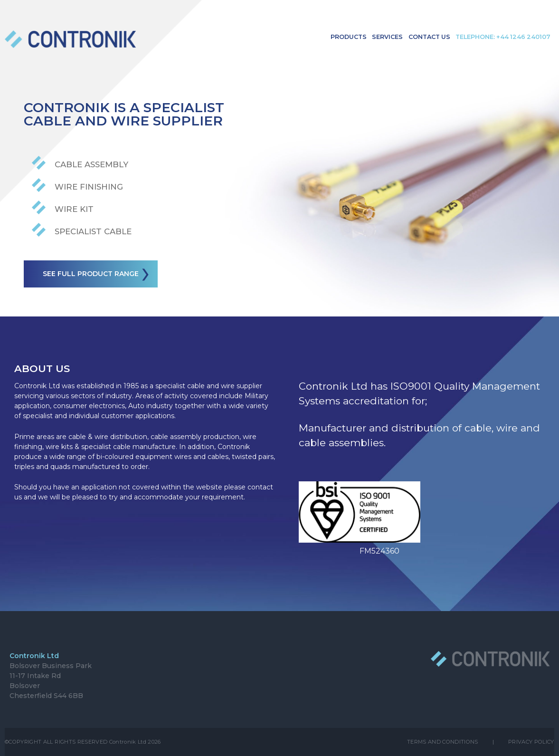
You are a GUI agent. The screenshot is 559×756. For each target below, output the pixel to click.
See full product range (98, 275)
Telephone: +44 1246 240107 (503, 37)
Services (387, 37)
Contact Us (429, 37)
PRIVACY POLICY (531, 742)
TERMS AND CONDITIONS (443, 742)
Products (349, 37)
